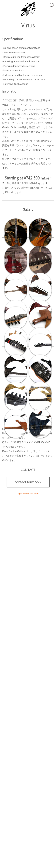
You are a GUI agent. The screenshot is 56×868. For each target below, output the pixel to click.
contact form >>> (28, 852)
